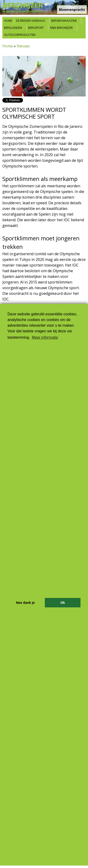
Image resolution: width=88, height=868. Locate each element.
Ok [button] (63, 603)
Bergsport (36, 28)
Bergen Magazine (64, 21)
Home (8, 21)
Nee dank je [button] (25, 603)
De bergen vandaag (31, 21)
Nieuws (23, 46)
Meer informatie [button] (45, 337)
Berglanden (13, 28)
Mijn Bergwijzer (61, 28)
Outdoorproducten (20, 35)
